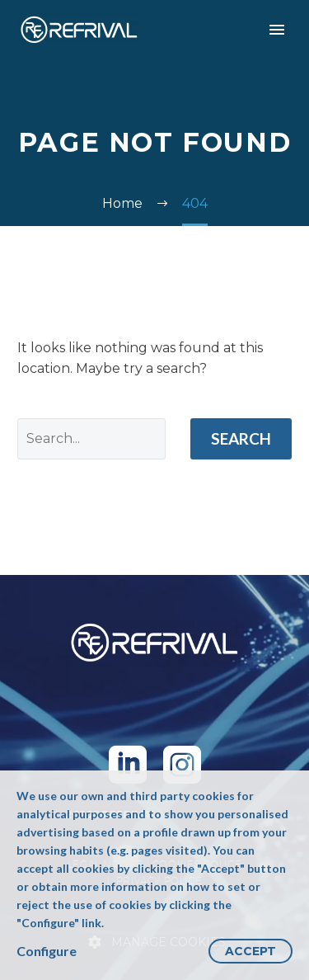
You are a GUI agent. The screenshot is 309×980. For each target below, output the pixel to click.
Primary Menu (277, 30)
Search (241, 438)
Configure (47, 951)
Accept (250, 951)
